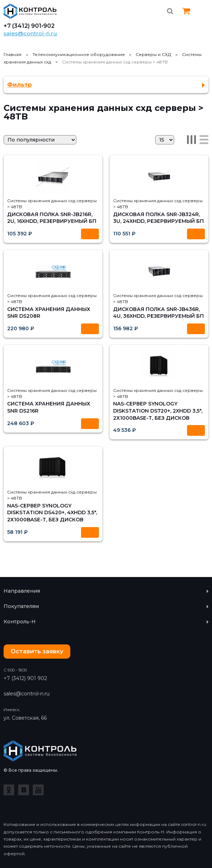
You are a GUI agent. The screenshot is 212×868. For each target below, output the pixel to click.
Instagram (204, 30)
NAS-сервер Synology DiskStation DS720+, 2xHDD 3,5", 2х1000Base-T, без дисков (158, 411)
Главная (12, 54)
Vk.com (187, 30)
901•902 (43, 26)
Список (204, 140)
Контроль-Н (30, 11)
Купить (90, 234)
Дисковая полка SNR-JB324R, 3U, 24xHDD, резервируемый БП (158, 218)
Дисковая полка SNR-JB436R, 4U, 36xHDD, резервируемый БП (158, 313)
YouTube (38, 790)
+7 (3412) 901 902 (25, 678)
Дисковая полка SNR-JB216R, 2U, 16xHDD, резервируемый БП (52, 218)
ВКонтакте (24, 790)
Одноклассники (9, 790)
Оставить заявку (37, 651)
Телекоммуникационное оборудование (79, 54)
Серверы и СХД (153, 54)
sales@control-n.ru (30, 33)
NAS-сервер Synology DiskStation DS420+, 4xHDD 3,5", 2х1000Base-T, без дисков (52, 513)
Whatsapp (170, 30)
